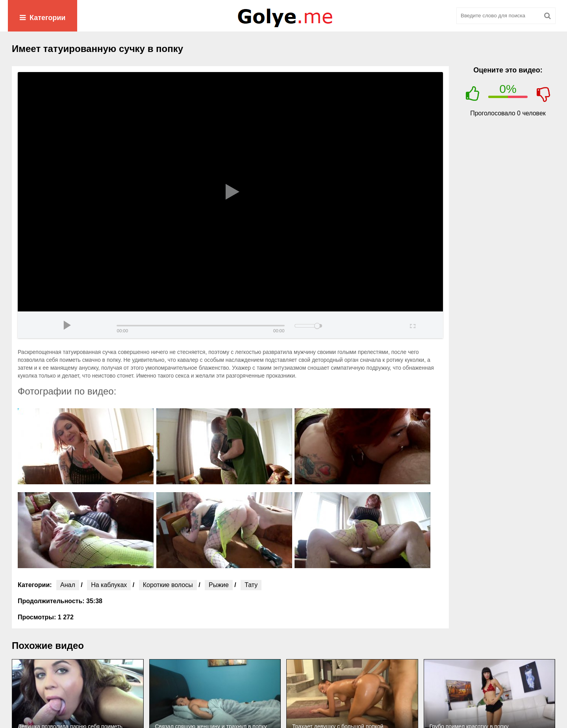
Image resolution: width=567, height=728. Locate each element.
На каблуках (109, 585)
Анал (68, 585)
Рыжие (219, 585)
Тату (251, 585)
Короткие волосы (168, 585)
